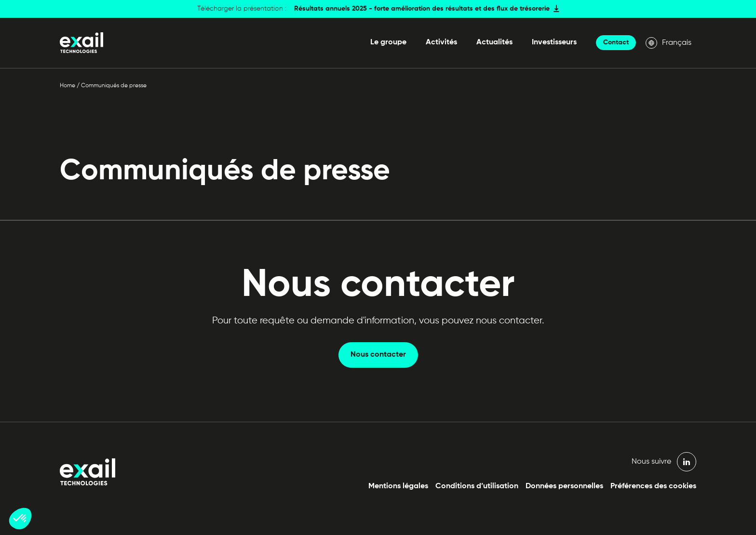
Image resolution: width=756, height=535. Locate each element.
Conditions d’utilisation (477, 486)
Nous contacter (378, 355)
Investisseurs (554, 42)
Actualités (494, 42)
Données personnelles (564, 486)
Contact (616, 42)
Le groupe (388, 42)
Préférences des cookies (653, 486)
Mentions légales (398, 486)
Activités (441, 42)
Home (67, 86)
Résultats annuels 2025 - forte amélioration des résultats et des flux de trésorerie (422, 9)
